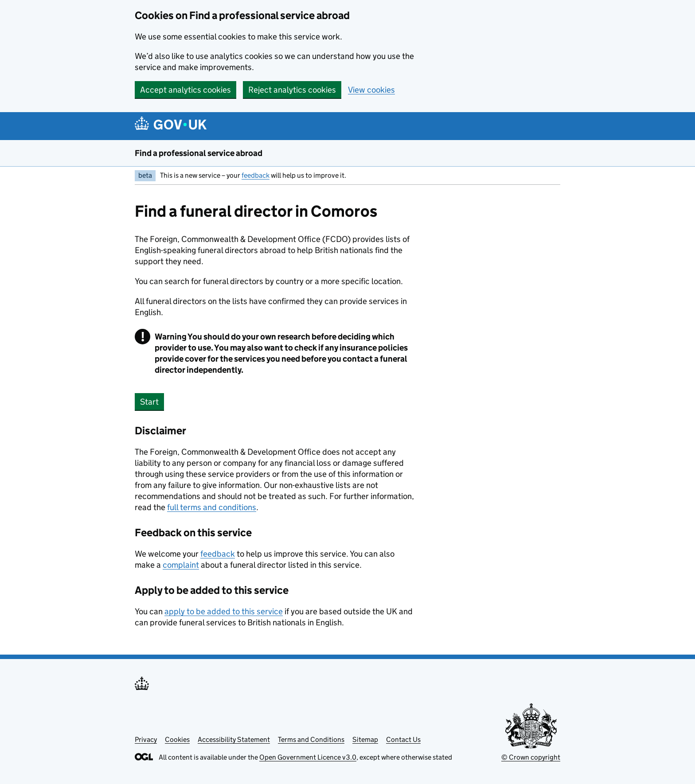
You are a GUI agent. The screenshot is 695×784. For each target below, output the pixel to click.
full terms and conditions (212, 507)
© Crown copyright (531, 757)
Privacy (146, 739)
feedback (256, 175)
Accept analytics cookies (185, 90)
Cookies (177, 739)
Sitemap (365, 739)
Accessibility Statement (234, 739)
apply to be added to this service (224, 611)
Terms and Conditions (311, 739)
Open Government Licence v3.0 (308, 757)
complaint (181, 565)
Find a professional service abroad (199, 153)
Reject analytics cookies (292, 90)
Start (149, 402)
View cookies (371, 90)
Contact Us (403, 739)
